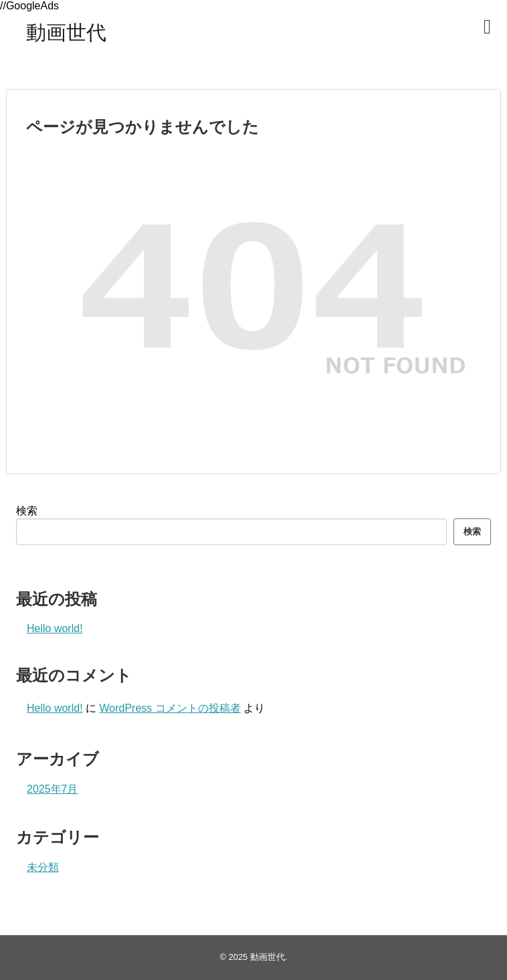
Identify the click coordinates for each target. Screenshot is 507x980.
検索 (27, 511)
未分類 (43, 867)
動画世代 (66, 32)
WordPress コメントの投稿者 (170, 708)
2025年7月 (53, 789)
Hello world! (55, 628)
